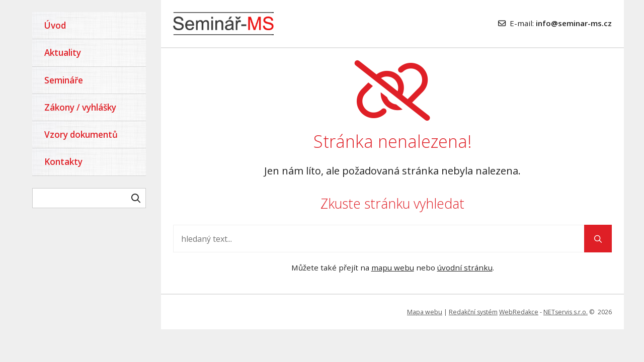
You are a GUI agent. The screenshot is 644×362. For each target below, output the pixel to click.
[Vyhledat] (136, 198)
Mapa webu (425, 312)
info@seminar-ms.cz (574, 23)
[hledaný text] (89, 198)
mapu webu (393, 267)
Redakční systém (473, 312)
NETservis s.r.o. (566, 312)
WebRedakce (519, 312)
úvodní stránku (465, 267)
